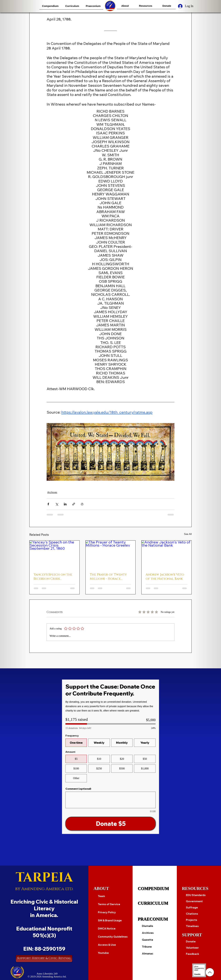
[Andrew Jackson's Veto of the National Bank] (167, 555)
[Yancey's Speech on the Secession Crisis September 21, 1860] (54, 555)
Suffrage (192, 907)
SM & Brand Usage (110, 920)
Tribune (147, 947)
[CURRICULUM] (155, 903)
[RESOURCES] (199, 889)
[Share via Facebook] (48, 504)
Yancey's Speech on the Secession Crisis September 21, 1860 (53, 577)
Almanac (148, 954)
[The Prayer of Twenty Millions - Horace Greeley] (111, 555)
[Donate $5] (110, 824)
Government (194, 901)
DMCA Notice (107, 929)
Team (101, 896)
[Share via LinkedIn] (65, 504)
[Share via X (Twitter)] (57, 504)
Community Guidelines (113, 937)
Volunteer (192, 948)
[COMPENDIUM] (155, 889)
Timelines (192, 926)
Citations (192, 914)
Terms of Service (109, 904)
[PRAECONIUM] (155, 919)
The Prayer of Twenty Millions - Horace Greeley (108, 577)
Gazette (148, 940)
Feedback (193, 954)
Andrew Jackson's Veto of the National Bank (165, 577)
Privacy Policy (107, 912)
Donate (191, 941)
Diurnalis (148, 926)
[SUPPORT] (199, 935)
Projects (192, 920)
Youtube (103, 953)
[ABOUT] (110, 889)
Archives (52, 492)
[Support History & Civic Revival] (44, 958)
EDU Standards (196, 895)
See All (188, 534)
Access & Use (107, 945)
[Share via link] (74, 504)
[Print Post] (82, 504)
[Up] (210, 972)
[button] (50, 6)
